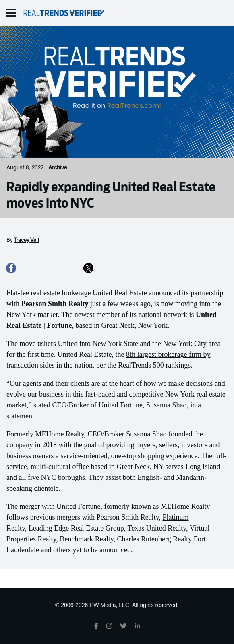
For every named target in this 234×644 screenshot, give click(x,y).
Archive (58, 168)
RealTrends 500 (141, 365)
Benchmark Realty (86, 539)
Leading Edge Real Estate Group (76, 528)
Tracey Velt (26, 241)
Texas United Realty (157, 528)
